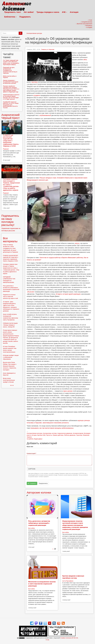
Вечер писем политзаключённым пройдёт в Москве (9, 380)
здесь (85, 60)
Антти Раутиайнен (68, 581)
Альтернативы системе (50, 433)
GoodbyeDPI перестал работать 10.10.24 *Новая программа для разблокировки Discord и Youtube (11, 105)
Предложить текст (13, 12)
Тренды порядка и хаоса (48, 12)
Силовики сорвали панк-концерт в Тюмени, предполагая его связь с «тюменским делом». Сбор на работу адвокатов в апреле (11, 185)
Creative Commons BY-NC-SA (69, 638)
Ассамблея (30, 439)
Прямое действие (58, 435)
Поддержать (25, 17)
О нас (47, 640)
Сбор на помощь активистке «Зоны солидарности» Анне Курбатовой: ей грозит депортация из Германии (10, 248)
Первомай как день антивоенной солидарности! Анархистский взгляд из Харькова (10, 70)
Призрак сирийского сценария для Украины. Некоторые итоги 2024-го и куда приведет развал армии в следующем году (11, 89)
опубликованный (45, 115)
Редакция (6, 149)
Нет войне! (29, 12)
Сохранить (32, 483)
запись (77, 243)
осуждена (37, 95)
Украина (29, 437)
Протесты (49, 435)
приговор (34, 82)
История (34, 435)
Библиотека (10, 17)
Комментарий (32, 453)
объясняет (31, 292)
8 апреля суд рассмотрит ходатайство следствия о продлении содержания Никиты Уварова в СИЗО (11, 141)
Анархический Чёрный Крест (10, 116)
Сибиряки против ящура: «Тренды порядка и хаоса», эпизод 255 (10, 325)
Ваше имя (30, 447)
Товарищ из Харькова (48, 49)
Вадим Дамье (38, 439)
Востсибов (31, 528)
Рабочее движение (70, 435)
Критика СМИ (41, 435)
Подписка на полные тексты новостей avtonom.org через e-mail (10, 296)
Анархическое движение (65, 433)
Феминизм (86, 435)
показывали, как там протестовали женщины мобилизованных (52, 428)
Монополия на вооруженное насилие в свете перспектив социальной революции (42, 584)
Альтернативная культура (34, 33)
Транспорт (79, 435)
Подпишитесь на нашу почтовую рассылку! (10, 220)
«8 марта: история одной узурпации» (68, 294)
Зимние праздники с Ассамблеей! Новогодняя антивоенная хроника (11, 82)
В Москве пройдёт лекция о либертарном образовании (11, 357)
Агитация (74, 12)
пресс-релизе (68, 391)
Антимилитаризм (78, 433)
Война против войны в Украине (10, 77)
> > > (12, 385)
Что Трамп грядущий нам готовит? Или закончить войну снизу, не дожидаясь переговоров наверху (11, 62)
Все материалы (10, 240)
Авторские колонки (39, 493)
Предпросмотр (43, 483)
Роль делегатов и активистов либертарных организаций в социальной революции (39, 523)
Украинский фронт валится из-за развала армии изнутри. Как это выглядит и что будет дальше (11, 97)
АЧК (65, 12)
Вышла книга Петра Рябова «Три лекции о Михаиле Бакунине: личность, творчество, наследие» (10, 366)
